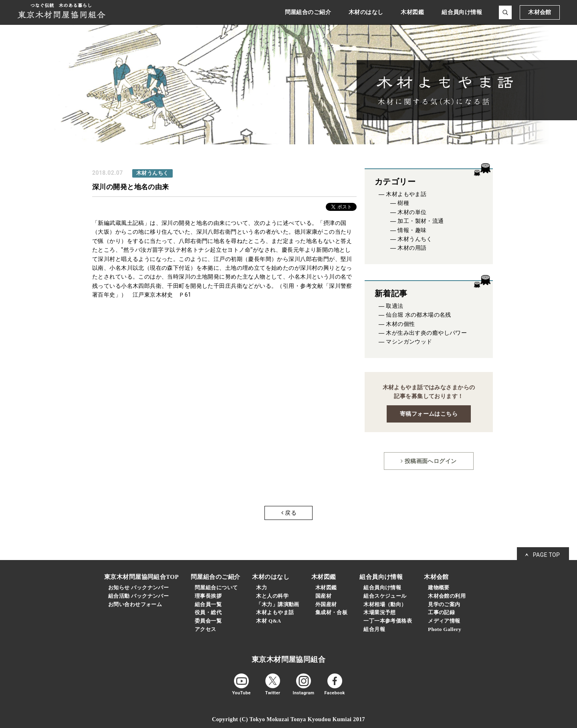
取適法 (394, 306)
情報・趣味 (412, 230)
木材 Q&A (268, 621)
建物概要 (439, 587)
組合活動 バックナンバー (138, 596)
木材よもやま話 (406, 194)
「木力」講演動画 (277, 604)
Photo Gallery (445, 629)
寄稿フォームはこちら (429, 414)
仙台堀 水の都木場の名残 (419, 315)
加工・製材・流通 (421, 221)
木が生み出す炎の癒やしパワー (426, 333)
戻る (289, 513)
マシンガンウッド (409, 342)
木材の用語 (412, 248)
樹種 (403, 203)
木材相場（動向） (385, 604)
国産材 (323, 596)
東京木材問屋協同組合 (288, 659)
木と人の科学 (272, 596)
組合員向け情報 (382, 587)
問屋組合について (216, 587)
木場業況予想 (380, 612)
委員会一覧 (208, 621)
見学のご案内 (444, 604)
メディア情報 (444, 621)
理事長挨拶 (208, 596)
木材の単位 (412, 212)
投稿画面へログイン (429, 461)
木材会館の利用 (447, 596)
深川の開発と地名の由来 (131, 187)
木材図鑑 (326, 587)
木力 (261, 587)
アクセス (206, 629)
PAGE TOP (547, 555)
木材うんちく (415, 239)
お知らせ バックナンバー (138, 587)
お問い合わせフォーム (135, 604)
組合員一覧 (208, 604)
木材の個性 (400, 324)
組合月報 (374, 629)
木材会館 (540, 12)
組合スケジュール (385, 596)
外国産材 (326, 604)
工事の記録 (441, 612)
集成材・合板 (332, 612)
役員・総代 (208, 612)
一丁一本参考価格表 (388, 621)
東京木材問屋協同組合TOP (141, 577)
